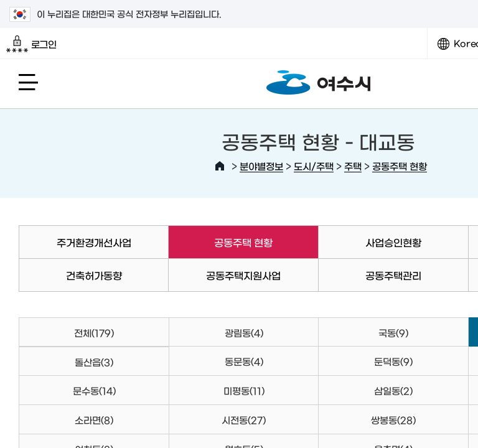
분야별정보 (261, 166)
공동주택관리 (393, 275)
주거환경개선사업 (94, 242)
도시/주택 (314, 166)
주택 (353, 166)
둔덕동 (393, 361)
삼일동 (393, 390)
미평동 (244, 390)
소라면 (94, 420)
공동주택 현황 (400, 166)
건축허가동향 (94, 275)
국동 (393, 333)
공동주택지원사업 (243, 275)
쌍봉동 (393, 420)
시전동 (244, 420)
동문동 (244, 361)
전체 (94, 333)
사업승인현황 (393, 242)
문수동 (94, 390)
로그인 (31, 44)
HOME (220, 166)
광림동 (244, 333)
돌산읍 (94, 362)
